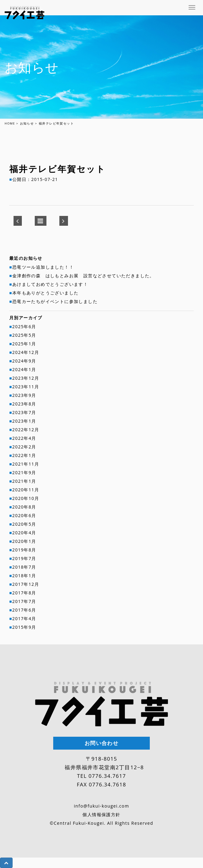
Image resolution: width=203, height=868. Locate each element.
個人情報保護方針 (101, 814)
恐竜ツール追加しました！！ (43, 267)
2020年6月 (24, 515)
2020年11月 (26, 490)
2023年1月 (24, 421)
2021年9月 (24, 472)
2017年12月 (26, 584)
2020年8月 (24, 507)
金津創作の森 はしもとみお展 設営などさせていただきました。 (83, 276)
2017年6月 (24, 610)
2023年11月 (26, 387)
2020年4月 (24, 533)
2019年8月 (24, 550)
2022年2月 (24, 447)
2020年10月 (26, 498)
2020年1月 (24, 541)
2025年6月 (24, 326)
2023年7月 (24, 412)
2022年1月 (24, 455)
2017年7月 (24, 601)
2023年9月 (24, 395)
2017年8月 (24, 593)
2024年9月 (24, 361)
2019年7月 (24, 558)
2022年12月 (26, 430)
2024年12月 (26, 352)
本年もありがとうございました (46, 293)
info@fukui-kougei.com (101, 806)
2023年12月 (26, 378)
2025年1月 (24, 344)
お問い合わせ (101, 743)
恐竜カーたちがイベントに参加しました (55, 301)
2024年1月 (24, 369)
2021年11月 (26, 464)
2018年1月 (24, 576)
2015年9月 (24, 627)
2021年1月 (24, 481)
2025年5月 (24, 335)
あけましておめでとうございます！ (50, 284)
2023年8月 (24, 404)
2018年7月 (24, 567)
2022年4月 (24, 438)
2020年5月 (24, 524)
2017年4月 (24, 618)
